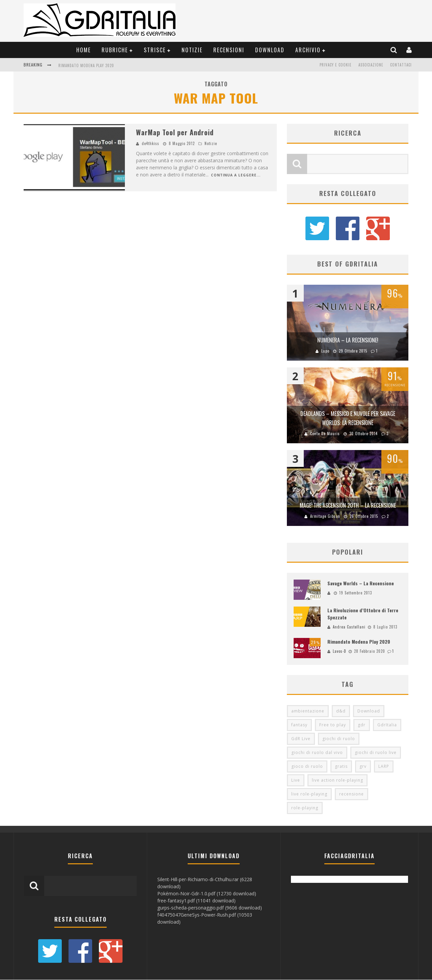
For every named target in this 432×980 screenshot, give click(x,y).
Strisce (155, 50)
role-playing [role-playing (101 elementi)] (305, 808)
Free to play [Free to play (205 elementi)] (333, 725)
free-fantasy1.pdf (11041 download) (196, 901)
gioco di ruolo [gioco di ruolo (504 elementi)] (307, 767)
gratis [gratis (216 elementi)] (341, 767)
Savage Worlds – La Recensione (361, 583)
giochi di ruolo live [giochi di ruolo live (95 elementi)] (376, 753)
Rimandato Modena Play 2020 (86, 65)
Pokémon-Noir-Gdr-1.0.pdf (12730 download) (207, 894)
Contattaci (401, 65)
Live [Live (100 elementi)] (296, 780)
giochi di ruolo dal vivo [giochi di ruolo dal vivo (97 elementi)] (317, 753)
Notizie (192, 50)
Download (270, 50)
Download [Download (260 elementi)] (369, 711)
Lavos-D (340, 651)
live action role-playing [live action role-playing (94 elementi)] (337, 780)
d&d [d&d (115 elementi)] (341, 711)
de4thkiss (151, 143)
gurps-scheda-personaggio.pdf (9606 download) (210, 908)
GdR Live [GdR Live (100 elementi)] (301, 739)
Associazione (371, 65)
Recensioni (229, 50)
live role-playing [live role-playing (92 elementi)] (309, 794)
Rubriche (115, 50)
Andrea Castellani (349, 627)
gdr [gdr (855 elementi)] (362, 725)
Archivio (308, 50)
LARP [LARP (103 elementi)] (384, 767)
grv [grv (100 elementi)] (363, 767)
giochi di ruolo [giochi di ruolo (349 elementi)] (339, 739)
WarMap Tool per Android (175, 132)
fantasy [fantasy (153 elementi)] (299, 725)
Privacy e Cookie (336, 65)
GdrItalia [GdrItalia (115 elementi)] (387, 725)
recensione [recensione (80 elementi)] (352, 794)
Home (84, 50)
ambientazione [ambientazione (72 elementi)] (308, 711)
